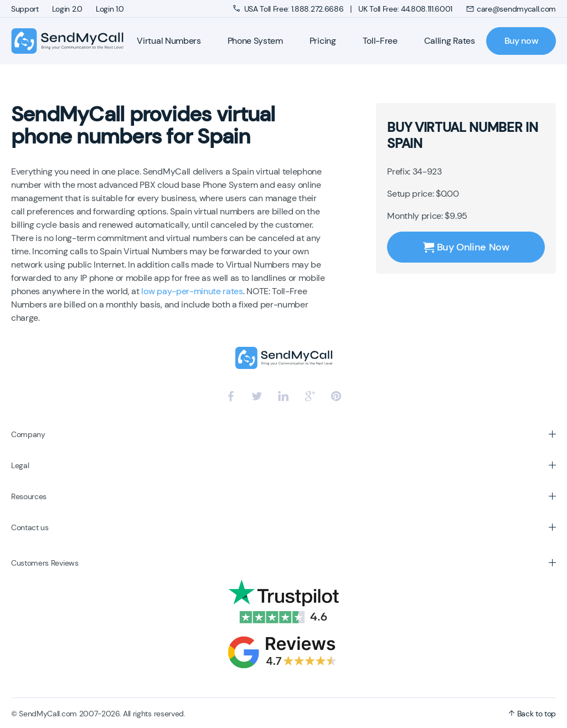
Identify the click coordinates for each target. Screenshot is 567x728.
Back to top (532, 714)
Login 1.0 (110, 9)
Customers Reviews (45, 563)
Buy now (521, 41)
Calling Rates (450, 41)
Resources (29, 496)
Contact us (30, 527)
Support (25, 9)
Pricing (323, 41)
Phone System (255, 41)
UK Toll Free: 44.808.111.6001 (405, 9)
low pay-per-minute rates (192, 291)
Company (28, 434)
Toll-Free (380, 41)
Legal (20, 465)
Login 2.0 (67, 9)
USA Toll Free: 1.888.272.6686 (289, 9)
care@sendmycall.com (511, 9)
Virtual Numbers (169, 41)
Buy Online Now (466, 247)
